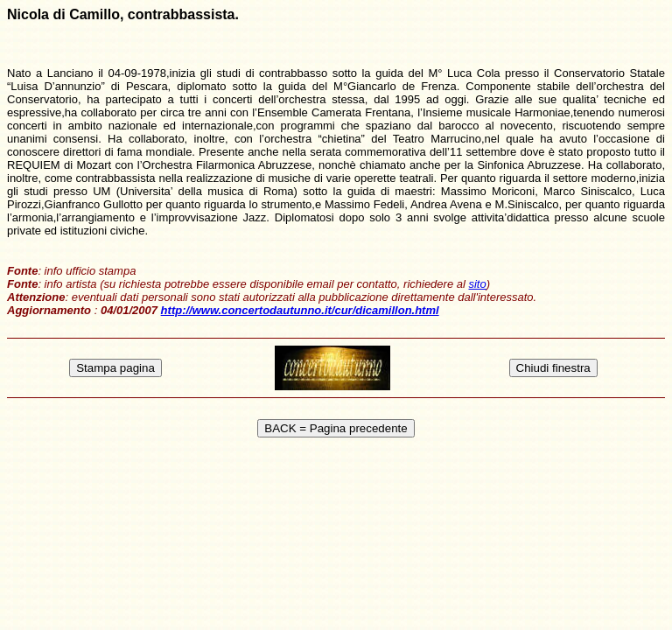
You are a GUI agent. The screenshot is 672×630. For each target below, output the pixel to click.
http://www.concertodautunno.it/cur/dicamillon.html (300, 310)
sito (477, 284)
